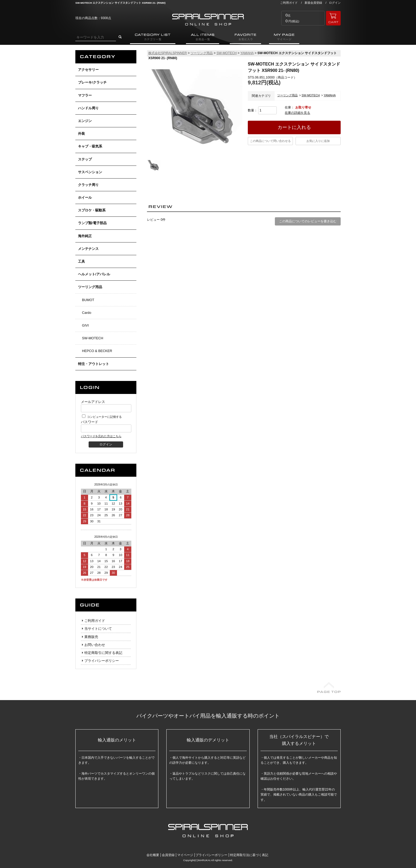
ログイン (335, 3)
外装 (81, 134)
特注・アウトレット (94, 364)
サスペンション (90, 172)
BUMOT (88, 300)
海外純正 (85, 236)
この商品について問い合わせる (270, 141)
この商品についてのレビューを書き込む (308, 221)
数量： (262, 110)
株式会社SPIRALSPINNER (168, 53)
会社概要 (153, 855)
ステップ (85, 159)
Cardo (87, 313)
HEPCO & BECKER (97, 351)
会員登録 (168, 855)
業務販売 (91, 637)
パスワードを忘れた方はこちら (101, 436)
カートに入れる (294, 127)
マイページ (185, 855)
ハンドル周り (88, 108)
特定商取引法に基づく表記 (249, 855)
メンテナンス (88, 249)
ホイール (85, 198)
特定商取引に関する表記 (103, 653)
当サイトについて (98, 629)
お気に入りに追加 (318, 141)
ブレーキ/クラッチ (92, 82)
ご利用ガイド (289, 3)
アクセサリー (88, 70)
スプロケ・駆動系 (92, 210)
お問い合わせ (95, 645)
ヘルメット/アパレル (94, 274)
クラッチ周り (88, 185)
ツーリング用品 (90, 287)
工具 (81, 261)
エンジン (85, 121)
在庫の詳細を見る (297, 113)
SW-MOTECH (93, 338)
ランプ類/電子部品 (92, 223)
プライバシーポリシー (102, 661)
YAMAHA (247, 53)
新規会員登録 (313, 3)
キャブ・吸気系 (90, 146)
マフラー (85, 95)
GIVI (85, 325)
